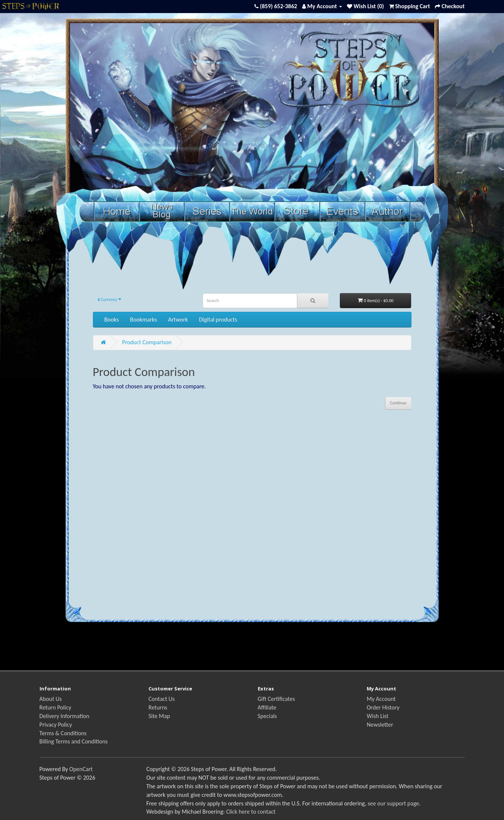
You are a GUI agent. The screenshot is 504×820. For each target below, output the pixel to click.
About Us (51, 699)
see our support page (394, 803)
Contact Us (162, 699)
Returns (158, 707)
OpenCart (81, 769)
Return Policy (55, 707)
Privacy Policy (56, 725)
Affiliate (267, 707)
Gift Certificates (276, 699)
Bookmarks (143, 319)
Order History (383, 707)
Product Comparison (147, 342)
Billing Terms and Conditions (74, 741)
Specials (267, 716)
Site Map (159, 716)
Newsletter (380, 725)
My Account (381, 699)
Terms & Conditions (63, 733)
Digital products (218, 319)
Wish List (378, 716)
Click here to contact (251, 812)
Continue (398, 403)
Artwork (178, 319)
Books (112, 319)
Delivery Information (65, 716)
